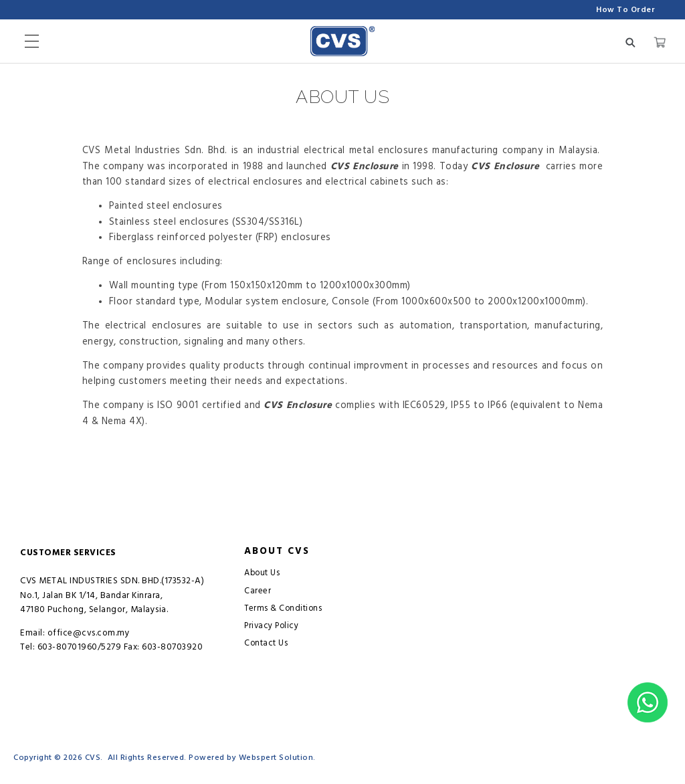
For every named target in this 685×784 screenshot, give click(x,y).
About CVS (277, 551)
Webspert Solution (276, 758)
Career (258, 591)
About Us (262, 573)
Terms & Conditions (283, 608)
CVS (93, 758)
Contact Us (266, 643)
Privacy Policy (271, 626)
